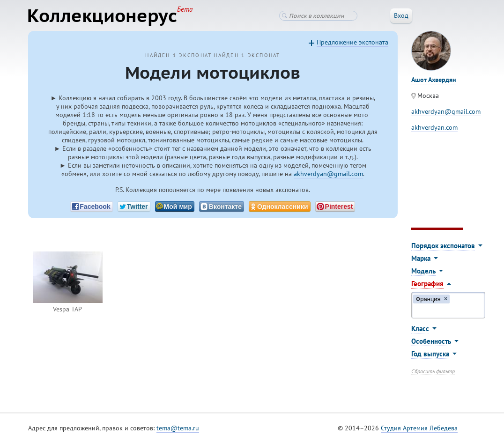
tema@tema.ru (178, 428)
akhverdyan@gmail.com (328, 174)
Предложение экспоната (352, 43)
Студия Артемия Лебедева (419, 428)
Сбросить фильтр (433, 372)
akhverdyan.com (434, 128)
